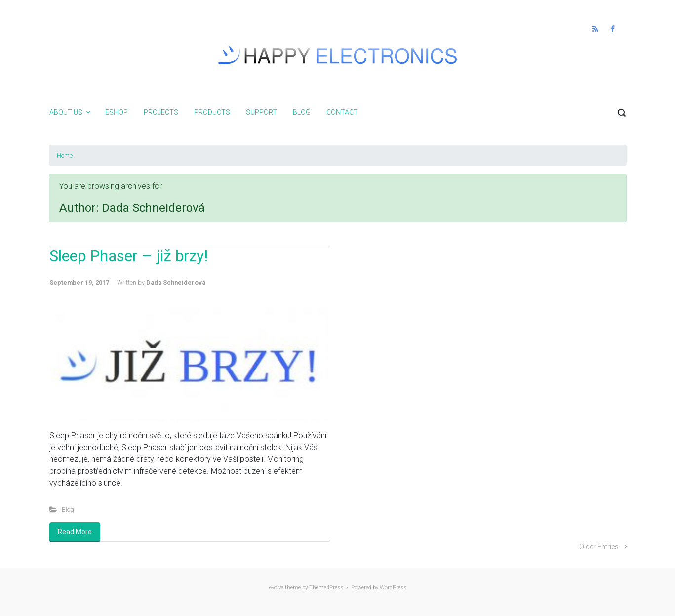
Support (261, 112)
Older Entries (599, 547)
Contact (342, 112)
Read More (75, 532)
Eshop (117, 112)
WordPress (393, 588)
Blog (302, 112)
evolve (276, 588)
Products (212, 112)
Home (65, 155)
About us (66, 112)
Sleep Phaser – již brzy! (129, 256)
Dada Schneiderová (176, 282)
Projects (161, 112)
